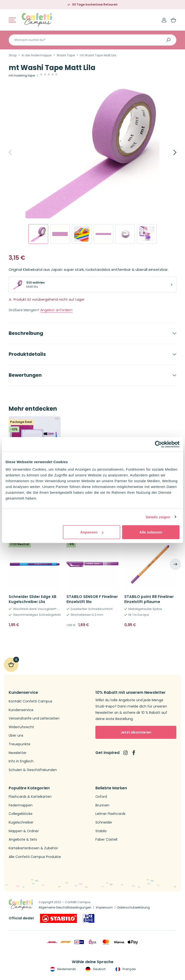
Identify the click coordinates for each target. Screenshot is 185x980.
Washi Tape (66, 55)
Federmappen (21, 805)
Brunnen (102, 805)
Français (125, 969)
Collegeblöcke (21, 814)
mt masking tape (22, 76)
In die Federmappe (37, 55)
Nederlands (63, 969)
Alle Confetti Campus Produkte (35, 857)
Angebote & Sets (23, 840)
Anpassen (92, 532)
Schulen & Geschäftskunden (33, 770)
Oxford (101, 797)
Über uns (16, 736)
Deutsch (95, 969)
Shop (13, 55)
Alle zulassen (151, 532)
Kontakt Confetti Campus (30, 701)
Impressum (104, 907)
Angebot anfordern (56, 310)
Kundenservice (21, 710)
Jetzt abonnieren (136, 732)
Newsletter (18, 753)
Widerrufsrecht (21, 727)
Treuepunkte (20, 744)
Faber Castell (106, 840)
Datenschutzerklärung (134, 907)
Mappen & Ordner (24, 831)
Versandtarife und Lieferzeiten (34, 718)
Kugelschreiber (21, 822)
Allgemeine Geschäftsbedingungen (65, 907)
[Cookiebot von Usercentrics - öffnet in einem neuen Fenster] (158, 444)
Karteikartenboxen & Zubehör (33, 848)
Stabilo (101, 831)
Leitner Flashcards (110, 814)
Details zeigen (158, 517)
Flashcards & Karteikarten (30, 797)
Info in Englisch (21, 761)
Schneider (104, 822)
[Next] (170, 152)
